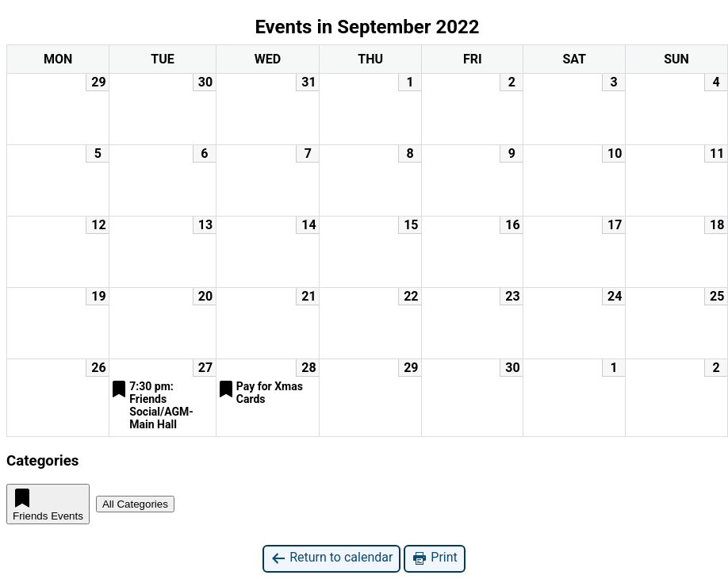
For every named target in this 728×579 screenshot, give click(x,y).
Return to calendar (331, 558)
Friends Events (48, 504)
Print (434, 558)
